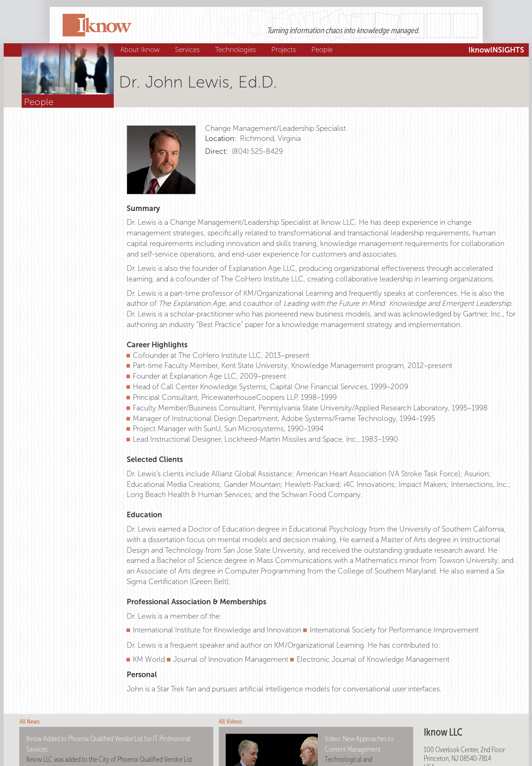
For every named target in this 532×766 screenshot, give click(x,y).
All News (29, 722)
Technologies (237, 50)
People (323, 50)
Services (189, 50)
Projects (285, 50)
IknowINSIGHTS (496, 50)
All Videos (231, 722)
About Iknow (141, 50)
